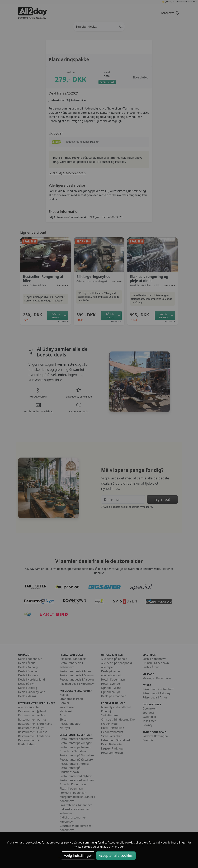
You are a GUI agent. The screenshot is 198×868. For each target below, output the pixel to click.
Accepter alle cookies (116, 855)
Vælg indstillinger (78, 855)
